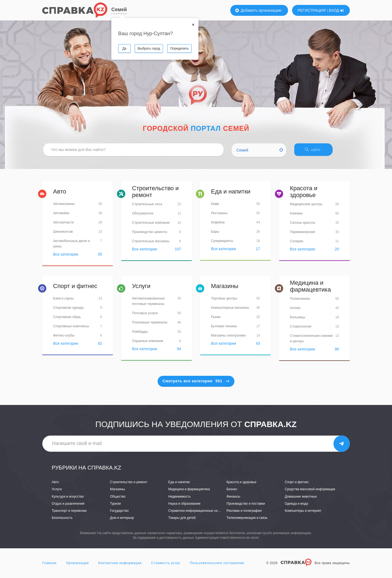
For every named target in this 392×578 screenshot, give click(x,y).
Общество (118, 499)
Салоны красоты (303, 225)
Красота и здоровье (304, 194)
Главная (49, 565)
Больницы (298, 319)
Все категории (66, 257)
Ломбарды (140, 334)
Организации (78, 565)
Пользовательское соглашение (217, 565)
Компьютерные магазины (230, 310)
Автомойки (61, 216)
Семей (119, 10)
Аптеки (295, 310)
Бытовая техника (224, 329)
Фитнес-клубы (64, 338)
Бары (215, 234)
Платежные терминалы (150, 325)
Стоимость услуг (166, 565)
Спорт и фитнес (75, 288)
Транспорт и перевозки (69, 513)
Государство (119, 513)
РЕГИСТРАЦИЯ (312, 10)
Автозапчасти (63, 225)
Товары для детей (182, 520)
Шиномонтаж (63, 234)
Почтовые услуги (145, 316)
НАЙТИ (320, 151)
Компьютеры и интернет (303, 513)
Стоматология (301, 329)
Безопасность (62, 520)
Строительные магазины (151, 243)
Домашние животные (301, 499)
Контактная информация (120, 565)
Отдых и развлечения (68, 506)
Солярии (297, 243)
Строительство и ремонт (155, 194)
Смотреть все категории (196, 383)
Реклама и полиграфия (244, 513)
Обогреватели (143, 216)
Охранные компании (148, 343)
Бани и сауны (63, 301)
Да (124, 49)
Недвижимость (180, 499)
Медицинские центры (306, 206)
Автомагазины (64, 206)
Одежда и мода (296, 506)
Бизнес (232, 492)
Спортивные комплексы (71, 329)
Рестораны (219, 216)
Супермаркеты (222, 243)
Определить (179, 49)
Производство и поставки (246, 506)
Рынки (216, 319)
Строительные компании (151, 225)
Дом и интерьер (122, 520)
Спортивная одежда (68, 310)
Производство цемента (150, 234)
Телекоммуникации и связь (247, 520)
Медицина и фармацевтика (310, 288)
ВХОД (336, 10)
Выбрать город (149, 49)
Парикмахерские (303, 234)
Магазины (225, 288)
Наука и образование (184, 506)
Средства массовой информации (310, 492)
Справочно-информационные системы (198, 513)
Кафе (215, 206)
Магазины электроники (228, 338)
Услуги (141, 288)
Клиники (296, 216)
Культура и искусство (68, 499)
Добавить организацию (258, 10)
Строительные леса (147, 206)
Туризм (115, 506)
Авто (60, 194)
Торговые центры (224, 301)
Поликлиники (300, 301)
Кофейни (218, 225)
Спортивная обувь (67, 319)
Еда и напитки (231, 194)
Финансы (233, 499)
